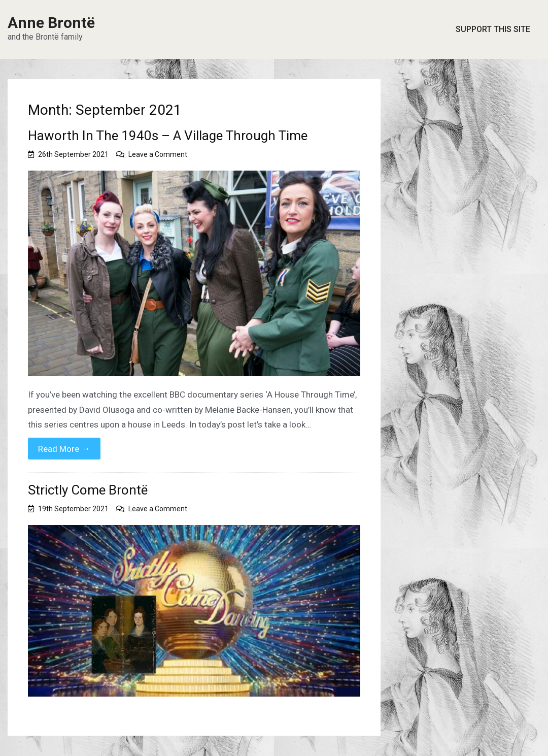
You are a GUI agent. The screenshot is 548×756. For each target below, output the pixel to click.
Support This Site (493, 29)
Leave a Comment (158, 154)
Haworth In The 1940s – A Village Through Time (168, 136)
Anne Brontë (51, 23)
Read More (64, 449)
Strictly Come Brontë (88, 490)
